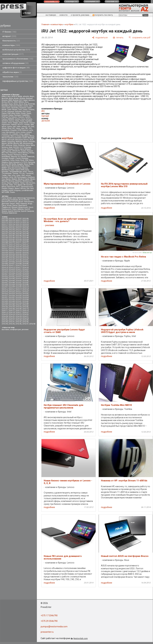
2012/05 (5, 219)
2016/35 (25, 318)
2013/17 (5, 247)
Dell (24, 112)
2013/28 (19, 250)
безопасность (11, 41)
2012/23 (19, 226)
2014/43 (5, 281)
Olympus (10, 149)
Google (15, 123)
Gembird (5, 121)
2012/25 (5, 228)
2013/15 (19, 245)
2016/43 (25, 322)
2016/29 (12, 316)
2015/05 (19, 284)
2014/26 (25, 271)
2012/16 (25, 222)
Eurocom (5, 115)
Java (23, 128)
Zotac (11, 185)
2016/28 (5, 316)
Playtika (5, 188)
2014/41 (19, 279)
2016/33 (12, 318)
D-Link (4, 112)
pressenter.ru (47, 632)
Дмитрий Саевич (8, 204)
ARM (16, 102)
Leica (18, 132)
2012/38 (12, 234)
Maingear (25, 136)
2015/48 (12, 305)
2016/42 (19, 322)
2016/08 (12, 309)
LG (10, 134)
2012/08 (25, 219)
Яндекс (11, 188)
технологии (10, 77)
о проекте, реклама (80, 15)
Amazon (5, 100)
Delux (28, 112)
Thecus (30, 172)
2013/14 (12, 245)
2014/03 (12, 262)
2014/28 (12, 273)
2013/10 (12, 243)
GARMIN (11, 119)
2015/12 (12, 288)
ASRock (21, 102)
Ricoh (22, 160)
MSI (21, 143)
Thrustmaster (7, 173)
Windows (18, 181)
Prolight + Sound (15, 158)
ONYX (17, 149)
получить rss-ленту (103, 15)
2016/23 (5, 314)
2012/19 (19, 224)
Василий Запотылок (10, 202)
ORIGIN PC (16, 151)
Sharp (26, 164)
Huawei (27, 125)
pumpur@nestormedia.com (54, 627)
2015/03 (5, 284)
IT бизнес (9, 32)
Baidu (11, 104)
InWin (19, 127)
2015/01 (19, 282)
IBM (32, 125)
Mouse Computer (29, 142)
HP (18, 125)
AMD (10, 100)
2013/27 (12, 250)
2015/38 (25, 299)
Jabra (18, 128)
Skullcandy (16, 166)
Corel (20, 110)
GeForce (29, 119)
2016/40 (5, 322)
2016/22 (25, 313)
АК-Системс (28, 185)
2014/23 (5, 271)
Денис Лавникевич (26, 202)
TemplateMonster (16, 172)
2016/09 (19, 309)
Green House (24, 123)
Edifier (18, 113)
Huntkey (5, 190)
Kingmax (17, 190)
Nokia (28, 145)
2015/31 (5, 297)
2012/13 (5, 222)
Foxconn (14, 117)
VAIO (23, 175)
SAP (10, 164)
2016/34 (19, 318)
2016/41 (12, 322)
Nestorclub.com (81, 638)
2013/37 (25, 254)
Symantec (5, 172)
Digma (4, 113)
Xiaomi (9, 183)
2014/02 (5, 262)
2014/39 (5, 279)
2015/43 (5, 303)
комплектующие (13, 54)
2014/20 (12, 269)
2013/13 (5, 245)
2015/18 (25, 290)
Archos (4, 102)
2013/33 (25, 252)
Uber (9, 175)
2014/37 (19, 277)
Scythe (14, 164)
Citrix (8, 108)
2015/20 (12, 292)
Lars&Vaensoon (27, 190)
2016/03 (5, 307)
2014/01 (25, 260)
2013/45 (25, 258)
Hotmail (14, 125)
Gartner (18, 119)
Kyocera (25, 130)
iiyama (9, 127)
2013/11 (19, 243)
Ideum (4, 127)
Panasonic (13, 153)
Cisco (4, 108)
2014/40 (12, 279)
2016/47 (25, 324)
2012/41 (5, 235)
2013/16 (25, 245)
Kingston (14, 130)
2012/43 (19, 235)
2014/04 (19, 262)
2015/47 (5, 305)
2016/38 (19, 320)
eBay (13, 113)
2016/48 (32, 324)
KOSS (20, 130)
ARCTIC (10, 102)
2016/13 (19, 311)
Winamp (11, 181)
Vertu (11, 177)
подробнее (49, 208)
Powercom (31, 157)
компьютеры (11, 45)
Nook (11, 147)
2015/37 (19, 299)
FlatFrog (5, 117)
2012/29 (5, 230)
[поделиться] (100, 37)
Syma (27, 170)
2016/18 (12, 313)
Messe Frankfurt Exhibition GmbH (14, 138)
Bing (26, 104)
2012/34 (12, 232)
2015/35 (5, 299)
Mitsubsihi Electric (22, 140)
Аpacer (20, 185)
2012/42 (12, 235)
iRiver (9, 128)
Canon (26, 106)
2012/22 (12, 226)
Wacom (8, 179)
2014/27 (5, 273)
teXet (25, 172)
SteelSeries (6, 170)
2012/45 (5, 237)
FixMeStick (26, 115)
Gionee (4, 123)
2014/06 (5, 264)
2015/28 (12, 296)
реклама (25, 330)
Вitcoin (4, 187)
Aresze (23, 188)
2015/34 (25, 297)
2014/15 (12, 267)
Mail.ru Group (16, 136)
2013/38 (5, 256)
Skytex (28, 166)
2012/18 (12, 224)
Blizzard (14, 106)
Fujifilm (28, 117)
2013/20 (25, 247)
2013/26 (5, 250)
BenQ (21, 104)
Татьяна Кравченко (9, 213)
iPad (33, 127)
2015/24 (12, 294)
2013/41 (25, 256)
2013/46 (5, 260)
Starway (25, 168)
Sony (9, 168)
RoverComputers (15, 162)
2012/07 (19, 219)
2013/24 (19, 249)
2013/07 (19, 241)
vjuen (15, 198)
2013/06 (12, 241)
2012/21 (5, 226)
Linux (21, 134)
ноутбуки (69, 24)
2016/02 (25, 305)
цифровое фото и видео (16, 68)
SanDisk (5, 164)
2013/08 (25, 241)
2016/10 (25, 309)
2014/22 (25, 269)
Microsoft (11, 140)
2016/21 (19, 313)
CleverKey (15, 108)
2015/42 (25, 301)
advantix (26, 96)
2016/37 (12, 320)
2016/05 (19, 307)
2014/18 (25, 267)
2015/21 (19, 292)
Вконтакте (11, 187)
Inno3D (11, 190)
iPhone (4, 128)
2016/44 (5, 324)
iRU (14, 128)
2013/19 (19, 247)
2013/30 (5, 252)
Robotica (5, 162)
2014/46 (25, 281)
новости (63, 15)
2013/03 (19, 239)
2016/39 (25, 320)
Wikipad (5, 181)
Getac (17, 121)
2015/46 (25, 303)
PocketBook (6, 157)
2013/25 (25, 249)
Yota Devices (30, 183)
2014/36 (12, 277)
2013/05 (5, 241)
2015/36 (12, 299)
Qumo (12, 160)
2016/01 (19, 305)
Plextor (25, 155)
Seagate (20, 164)
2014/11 (12, 265)
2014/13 (25, 265)
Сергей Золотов (14, 211)
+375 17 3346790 (49, 616)
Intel (14, 127)
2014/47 (5, 282)
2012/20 (25, 224)
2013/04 (25, 239)
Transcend (29, 173)
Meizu (32, 136)
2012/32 (25, 230)
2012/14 (12, 222)
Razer (17, 160)
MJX (31, 140)
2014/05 (25, 262)
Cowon (25, 110)
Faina (4, 198)
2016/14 (25, 311)
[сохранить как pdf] (140, 37)
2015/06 (25, 284)
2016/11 (5, 311)
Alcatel (16, 98)
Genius (12, 121)
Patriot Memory (23, 153)
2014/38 (25, 277)
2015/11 (5, 288)
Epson (29, 113)
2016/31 (25, 316)
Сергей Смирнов (27, 211)
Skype (22, 166)
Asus (27, 102)
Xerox (4, 183)
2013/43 (12, 258)
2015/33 (19, 297)
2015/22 (25, 292)
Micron (4, 140)
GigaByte (29, 121)
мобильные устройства (16, 50)
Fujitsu (4, 119)
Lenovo (23, 132)
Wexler (33, 179)
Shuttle (31, 164)
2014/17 (19, 267)
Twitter (4, 175)
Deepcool (11, 112)
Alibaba (22, 98)
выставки (6, 330)
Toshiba (15, 173)
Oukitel (23, 151)
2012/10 (12, 220)
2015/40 (12, 301)
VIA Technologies (20, 177)
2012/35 (19, 232)
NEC (3, 145)
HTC (22, 125)
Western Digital (24, 179)
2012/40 (25, 234)
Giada (22, 121)
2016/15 (5, 313)
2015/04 (12, 284)
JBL (27, 128)
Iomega (24, 127)
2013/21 (5, 249)
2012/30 (12, 230)
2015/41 (19, 301)
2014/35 (5, 277)
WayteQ (14, 179)
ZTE (15, 185)
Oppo (4, 151)
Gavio (23, 119)
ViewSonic (31, 177)
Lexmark (5, 134)
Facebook (17, 115)
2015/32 (12, 297)
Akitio (11, 98)
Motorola (19, 142)
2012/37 (5, 234)
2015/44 (12, 303)
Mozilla (16, 143)
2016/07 (5, 309)
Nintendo (21, 145)
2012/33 (5, 232)
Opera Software (25, 149)
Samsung (32, 162)
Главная (45, 24)
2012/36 (25, 232)
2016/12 (12, 311)
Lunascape (6, 136)
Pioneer (10, 155)
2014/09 (25, 264)
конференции (16, 330)
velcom (28, 175)
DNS (9, 113)
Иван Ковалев (21, 204)
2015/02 (25, 282)
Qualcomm (6, 160)
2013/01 (5, 239)
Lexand (29, 132)
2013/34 (5, 254)
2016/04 (12, 307)
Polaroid (23, 157)
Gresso (32, 123)
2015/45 (19, 303)
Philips (4, 155)
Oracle (9, 151)
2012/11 (19, 220)
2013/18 (12, 247)
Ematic (23, 113)
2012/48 (25, 237)
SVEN (22, 170)
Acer (9, 96)
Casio (31, 106)
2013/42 (5, 258)
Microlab (31, 138)
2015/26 (25, 294)
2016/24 (12, 314)
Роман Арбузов (18, 209)
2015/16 (12, 290)
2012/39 (19, 234)
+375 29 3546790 (49, 621)
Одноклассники (27, 187)
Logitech (27, 134)
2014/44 (12, 281)
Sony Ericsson (17, 168)
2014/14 (5, 267)
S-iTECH (24, 162)
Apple (26, 100)
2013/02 (12, 239)
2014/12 (19, 265)
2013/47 (12, 260)
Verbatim (5, 177)
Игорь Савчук (12, 205)
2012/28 (25, 228)
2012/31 (19, 230)
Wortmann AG (28, 181)
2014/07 (12, 264)
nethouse (9, 145)
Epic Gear (30, 188)
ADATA (14, 96)
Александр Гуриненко (26, 198)
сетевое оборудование (16, 63)
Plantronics (18, 155)
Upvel (18, 175)
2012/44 (25, 235)
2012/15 (19, 222)
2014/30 (25, 273)
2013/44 (19, 258)
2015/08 (12, 286)
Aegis (32, 96)
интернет (9, 36)
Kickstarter (6, 130)
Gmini (10, 123)
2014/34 (25, 275)
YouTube (5, 185)
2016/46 (19, 324)
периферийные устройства (18, 81)
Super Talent (15, 170)
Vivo (3, 179)
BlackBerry (6, 106)
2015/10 (25, 286)
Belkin (16, 104)
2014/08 (19, 264)
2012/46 (12, 237)
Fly (9, 117)
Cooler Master (12, 110)
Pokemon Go (15, 157)
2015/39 (5, 301)
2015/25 (19, 294)
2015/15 (5, 290)
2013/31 (12, 252)
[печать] (118, 37)
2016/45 (12, 324)
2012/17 (5, 224)
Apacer (17, 188)
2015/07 (5, 286)
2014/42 (25, 279)
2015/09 (19, 286)
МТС (18, 187)
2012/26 (12, 228)
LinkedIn (15, 134)
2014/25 (19, 271)
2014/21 (19, 269)
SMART (4, 168)
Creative (31, 110)
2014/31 (5, 275)
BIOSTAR (32, 104)
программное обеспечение (18, 59)
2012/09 (5, 220)
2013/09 (5, 243)
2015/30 (25, 296)
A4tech (4, 96)
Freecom (21, 117)
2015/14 (25, 288)
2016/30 (19, 316)
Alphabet (29, 98)
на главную (51, 15)
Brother (20, 106)
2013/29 (25, 250)
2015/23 (5, 294)
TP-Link (22, 173)
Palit (7, 153)
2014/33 (19, 275)
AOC (21, 100)
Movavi (4, 143)
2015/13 (19, 288)
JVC (30, 128)
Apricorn (32, 100)
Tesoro (12, 192)
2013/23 (12, 249)
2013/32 (19, 252)
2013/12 (25, 243)
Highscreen (6, 125)
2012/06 (12, 219)
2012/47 (19, 237)
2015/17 (19, 290)
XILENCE (16, 183)
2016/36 (5, 320)
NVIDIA (16, 147)
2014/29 (19, 273)
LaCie (31, 130)
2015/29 (19, 296)
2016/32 (5, 318)
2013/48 (19, 260)
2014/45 (19, 281)
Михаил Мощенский (20, 207)
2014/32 (12, 275)
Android (16, 100)
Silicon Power (6, 166)
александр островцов (10, 200)
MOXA (10, 143)
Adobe (20, 96)
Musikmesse (28, 143)
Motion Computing (8, 142)
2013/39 (12, 256)
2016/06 (25, 307)
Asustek (5, 104)
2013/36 (19, 254)
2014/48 (12, 282)
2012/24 (25, 226)
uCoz (14, 175)
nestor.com (52, 2)
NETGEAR (5, 192)
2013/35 (12, 254)
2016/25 (19, 314)
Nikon (15, 145)
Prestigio (5, 158)
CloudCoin (23, 108)
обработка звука (12, 72)
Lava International (8, 132)
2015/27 (5, 296)
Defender (18, 112)
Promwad (25, 158)
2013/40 (19, 256)
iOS (29, 127)
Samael (9, 198)
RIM (27, 160)
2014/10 (5, 265)
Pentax (32, 153)
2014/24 (12, 271)
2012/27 (19, 228)
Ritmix (31, 160)
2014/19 (5, 269)
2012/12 (25, 220)
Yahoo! (22, 183)
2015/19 (5, 292)
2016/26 (25, 314)
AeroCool (5, 98)
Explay (11, 115)
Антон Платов (24, 200)
